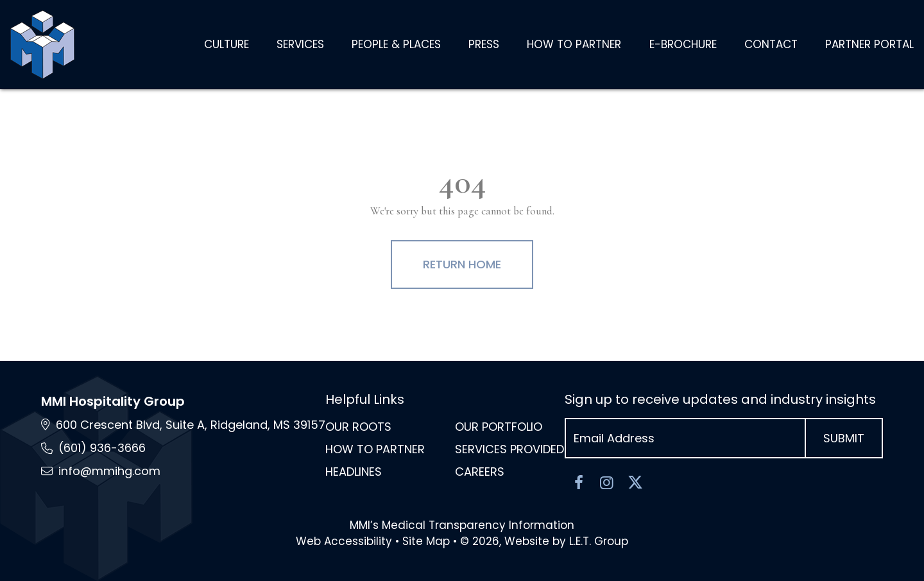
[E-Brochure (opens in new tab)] (683, 45)
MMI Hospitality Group (113, 401)
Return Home (462, 264)
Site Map (426, 541)
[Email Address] (685, 438)
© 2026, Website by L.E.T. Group (544, 541)
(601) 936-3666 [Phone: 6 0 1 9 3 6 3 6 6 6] (102, 448)
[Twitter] (635, 483)
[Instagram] (607, 483)
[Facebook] (579, 483)
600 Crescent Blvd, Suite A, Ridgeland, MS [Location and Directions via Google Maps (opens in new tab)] (191, 425)
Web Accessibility (344, 541)
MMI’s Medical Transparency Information (462, 525)
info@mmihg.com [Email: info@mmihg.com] (109, 471)
